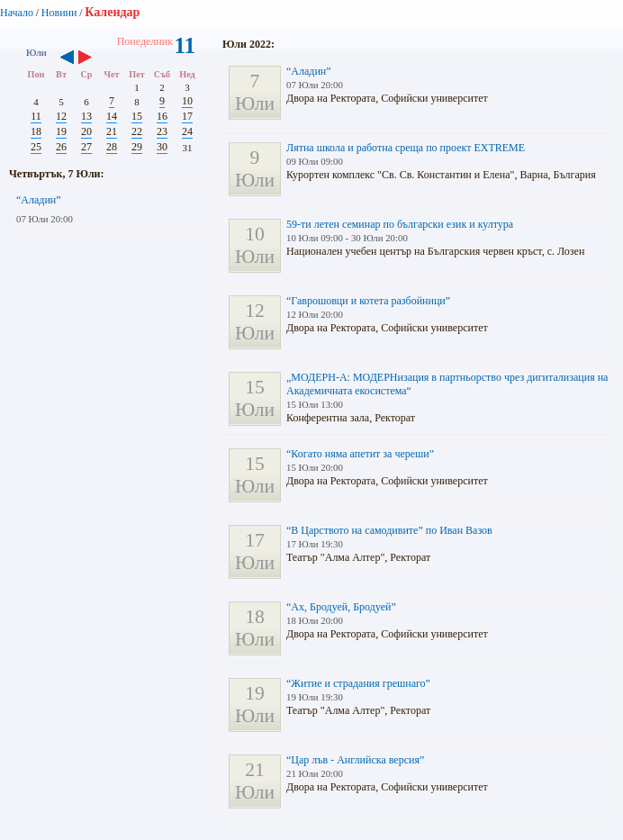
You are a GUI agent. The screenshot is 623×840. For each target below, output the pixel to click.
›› (94, 59)
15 (137, 116)
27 (86, 147)
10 (187, 101)
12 (61, 116)
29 (137, 147)
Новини (59, 13)
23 (162, 131)
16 (162, 116)
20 (86, 131)
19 (61, 131)
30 (162, 147)
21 (112, 131)
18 (36, 131)
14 (112, 116)
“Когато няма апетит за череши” (360, 454)
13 (86, 116)
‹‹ (67, 59)
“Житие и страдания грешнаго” (358, 683)
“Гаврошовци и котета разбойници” (368, 301)
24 (187, 131)
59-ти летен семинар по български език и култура (400, 224)
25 (36, 147)
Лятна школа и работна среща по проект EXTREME (406, 148)
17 (187, 116)
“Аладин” (39, 200)
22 (137, 131)
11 (36, 116)
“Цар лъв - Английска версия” (355, 760)
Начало (17, 13)
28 (112, 147)
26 (61, 147)
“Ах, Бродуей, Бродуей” (341, 607)
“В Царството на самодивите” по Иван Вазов (389, 530)
